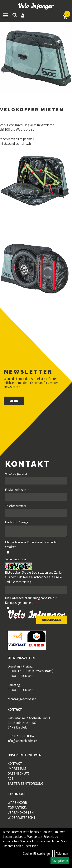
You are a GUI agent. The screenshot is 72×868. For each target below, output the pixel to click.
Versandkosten (21, 813)
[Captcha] (36, 590)
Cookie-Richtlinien (26, 846)
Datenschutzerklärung (25, 598)
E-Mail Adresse (16, 490)
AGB (11, 779)
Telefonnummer (16, 506)
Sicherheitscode (16, 559)
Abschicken (52, 620)
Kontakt (15, 764)
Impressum (17, 769)
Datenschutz (19, 774)
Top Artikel (17, 808)
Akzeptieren (60, 861)
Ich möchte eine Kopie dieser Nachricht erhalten (31, 545)
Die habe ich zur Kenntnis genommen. (31, 600)
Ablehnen (62, 854)
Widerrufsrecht (22, 818)
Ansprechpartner (16, 474)
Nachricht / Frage (17, 522)
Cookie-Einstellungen (37, 854)
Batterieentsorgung (25, 784)
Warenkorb (17, 803)
